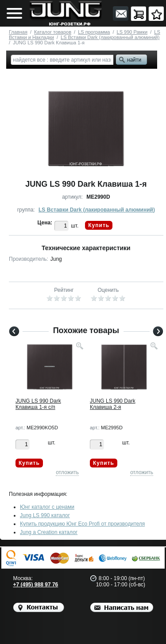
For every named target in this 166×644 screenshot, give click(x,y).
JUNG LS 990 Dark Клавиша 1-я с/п (38, 404)
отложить (67, 472)
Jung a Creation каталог (49, 532)
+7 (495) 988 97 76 (36, 585)
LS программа (94, 32)
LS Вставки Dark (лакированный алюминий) (110, 37)
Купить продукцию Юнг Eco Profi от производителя (82, 524)
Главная (18, 32)
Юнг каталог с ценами (47, 507)
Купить (99, 225)
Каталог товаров (53, 32)
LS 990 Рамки (132, 32)
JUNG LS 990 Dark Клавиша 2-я (113, 404)
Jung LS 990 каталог (45, 515)
